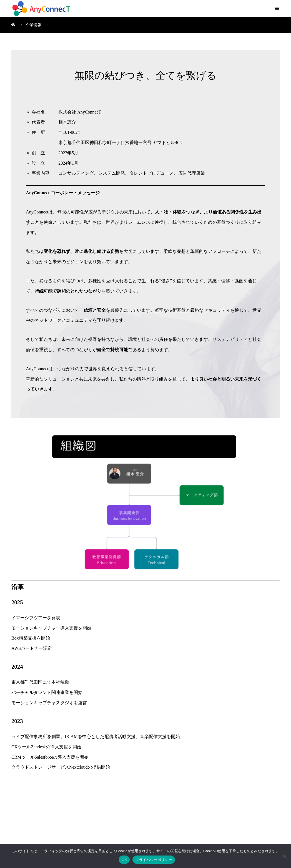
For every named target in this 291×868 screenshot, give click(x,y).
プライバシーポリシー (154, 860)
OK (124, 860)
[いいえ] (284, 856)
